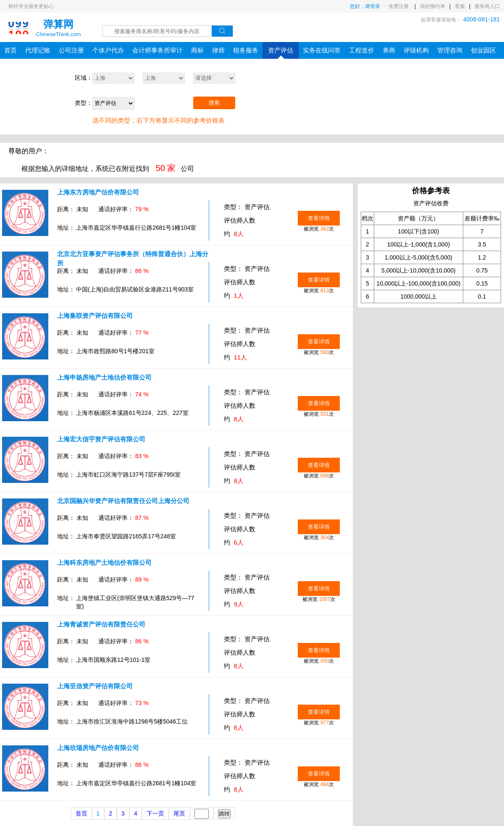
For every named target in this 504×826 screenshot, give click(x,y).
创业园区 (483, 50)
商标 (197, 50)
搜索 (214, 103)
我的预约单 (433, 6)
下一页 (155, 813)
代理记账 (38, 50)
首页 (10, 50)
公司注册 (71, 50)
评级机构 (416, 50)
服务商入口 (487, 6)
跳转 (224, 814)
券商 (389, 50)
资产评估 (281, 53)
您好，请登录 (365, 6)
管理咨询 (450, 50)
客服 (460, 6)
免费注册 (399, 6)
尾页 (179, 813)
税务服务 (246, 50)
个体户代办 (108, 50)
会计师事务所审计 (157, 50)
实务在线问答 (322, 50)
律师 (218, 50)
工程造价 (362, 50)
